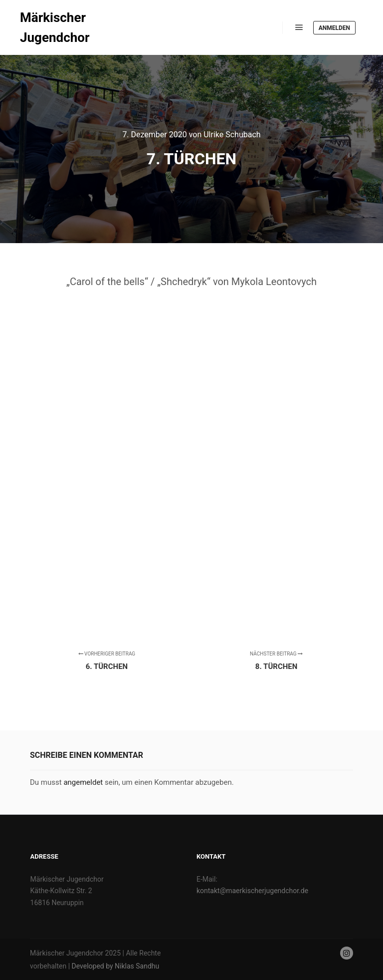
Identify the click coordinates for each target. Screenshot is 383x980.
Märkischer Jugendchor (55, 27)
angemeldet (83, 782)
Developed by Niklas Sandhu (116, 966)
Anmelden (334, 28)
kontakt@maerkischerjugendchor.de (252, 891)
